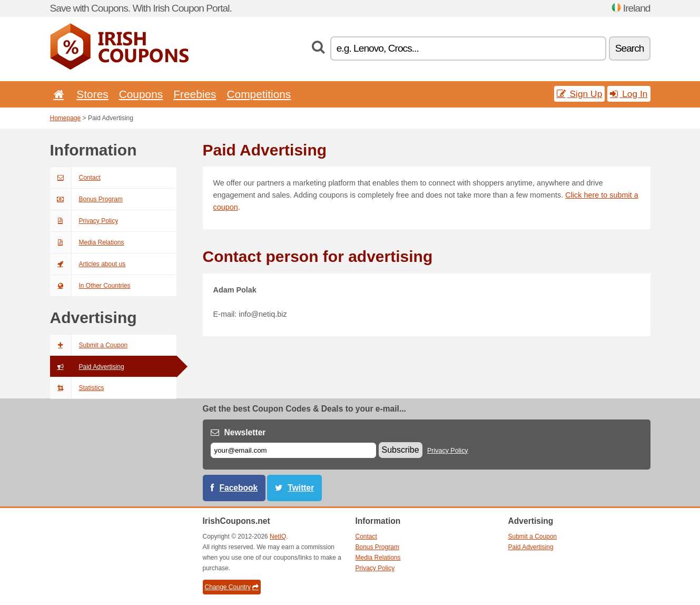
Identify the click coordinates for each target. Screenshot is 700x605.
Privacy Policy (84, 221)
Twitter (301, 488)
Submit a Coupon (89, 345)
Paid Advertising (87, 367)
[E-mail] (293, 450)
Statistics (77, 388)
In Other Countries (90, 286)
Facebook (239, 488)
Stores (92, 94)
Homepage (66, 118)
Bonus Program (86, 199)
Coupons (141, 94)
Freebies (195, 94)
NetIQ (278, 536)
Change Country (232, 587)
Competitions (259, 94)
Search (630, 48)
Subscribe (401, 450)
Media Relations (87, 242)
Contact (75, 178)
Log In (629, 94)
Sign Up (580, 94)
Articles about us (88, 264)
